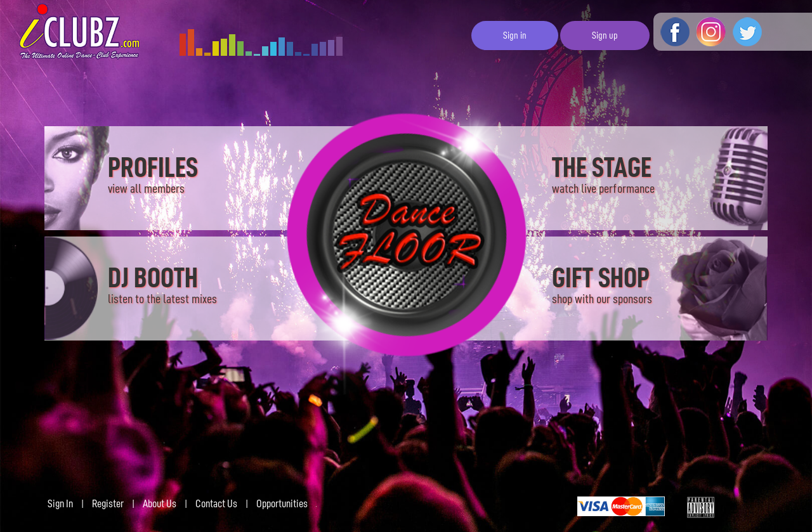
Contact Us (216, 503)
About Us (160, 503)
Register (108, 503)
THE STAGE (603, 174)
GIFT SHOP (602, 286)
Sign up (605, 36)
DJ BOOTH (162, 284)
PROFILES (153, 174)
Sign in (515, 36)
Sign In (60, 503)
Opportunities (282, 503)
